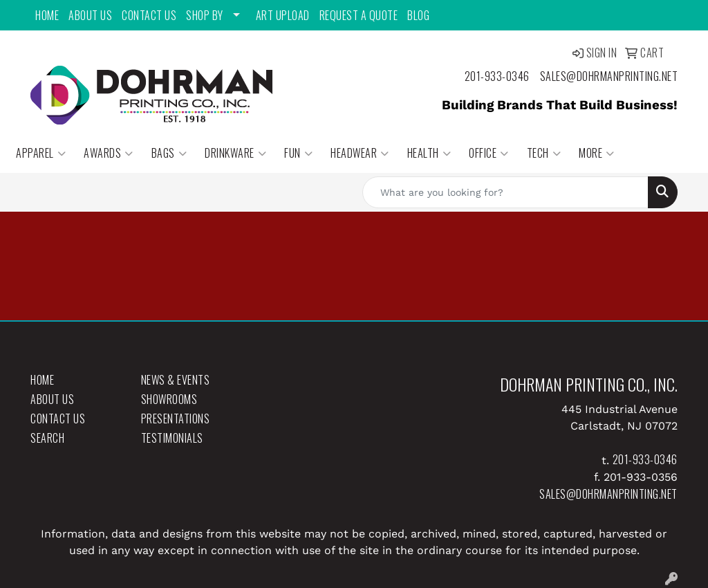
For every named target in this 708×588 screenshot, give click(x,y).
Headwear (360, 153)
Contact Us (149, 15)
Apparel (41, 153)
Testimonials (172, 438)
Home (47, 15)
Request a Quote (359, 15)
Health (429, 153)
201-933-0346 (497, 76)
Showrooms (169, 399)
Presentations (176, 419)
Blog (418, 15)
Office (489, 153)
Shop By (205, 15)
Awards (109, 153)
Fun (298, 153)
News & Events (176, 380)
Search (47, 438)
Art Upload (283, 15)
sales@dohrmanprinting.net (609, 76)
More (597, 153)
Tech (544, 153)
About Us (90, 15)
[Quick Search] (505, 192)
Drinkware (235, 153)
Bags (169, 153)
